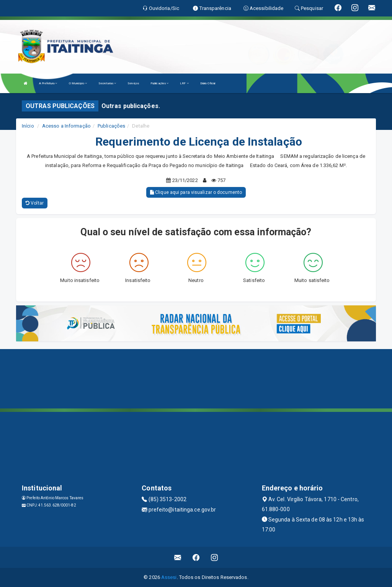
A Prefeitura (48, 83)
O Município (78, 83)
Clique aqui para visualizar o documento (196, 192)
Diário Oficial (208, 83)
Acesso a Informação (66, 126)
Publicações (159, 83)
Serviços (133, 83)
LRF (184, 83)
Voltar (35, 203)
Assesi (169, 577)
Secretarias (107, 83)
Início (28, 126)
